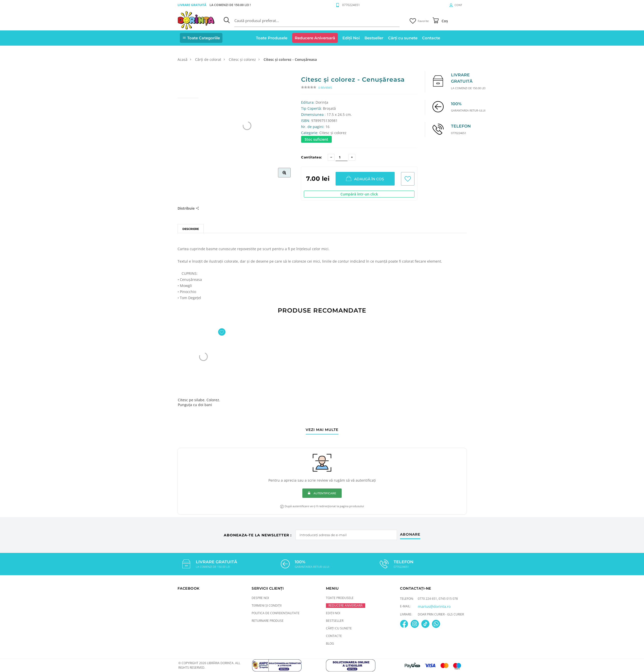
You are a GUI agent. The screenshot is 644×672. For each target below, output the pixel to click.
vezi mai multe (322, 430)
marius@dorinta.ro (434, 606)
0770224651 (351, 5)
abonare (411, 534)
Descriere (191, 229)
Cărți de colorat (208, 59)
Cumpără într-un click (359, 194)
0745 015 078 (448, 598)
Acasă (182, 59)
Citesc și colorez (242, 59)
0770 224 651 (427, 598)
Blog (330, 643)
